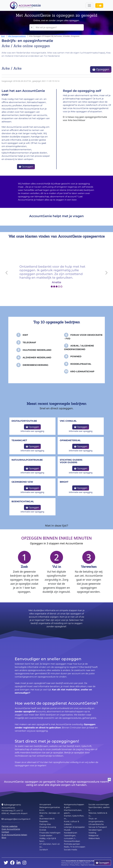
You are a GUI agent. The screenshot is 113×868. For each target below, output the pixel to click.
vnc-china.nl (68, 421)
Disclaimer (65, 865)
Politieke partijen (72, 844)
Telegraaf (29, 342)
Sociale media (71, 850)
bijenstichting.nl (23, 501)
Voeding (92, 833)
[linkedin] (18, 863)
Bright (64, 482)
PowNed (76, 356)
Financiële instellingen (50, 833)
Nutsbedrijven (71, 833)
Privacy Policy (75, 865)
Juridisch (44, 850)
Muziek (67, 830)
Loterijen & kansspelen (74, 827)
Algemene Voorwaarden (89, 865)
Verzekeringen (95, 830)
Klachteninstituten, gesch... (73, 812)
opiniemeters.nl (70, 440)
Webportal (93, 836)
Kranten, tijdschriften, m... (74, 817)
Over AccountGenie (11, 829)
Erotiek (43, 830)
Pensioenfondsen (72, 841)
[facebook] (12, 863)
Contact (5, 832)
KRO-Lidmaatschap (82, 371)
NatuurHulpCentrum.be (27, 460)
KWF (25, 335)
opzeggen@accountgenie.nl (16, 819)
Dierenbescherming (35, 365)
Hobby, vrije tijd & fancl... (48, 840)
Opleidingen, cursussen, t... (70, 837)
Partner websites (10, 826)
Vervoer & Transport (98, 827)
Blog (4, 838)
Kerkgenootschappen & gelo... (74, 806)
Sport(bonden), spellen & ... (99, 809)
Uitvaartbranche (96, 824)
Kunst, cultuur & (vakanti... (71, 823)
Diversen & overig (48, 827)
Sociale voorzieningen (99, 804)
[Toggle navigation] (89, 6)
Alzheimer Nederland (37, 358)
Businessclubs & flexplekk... (47, 820)
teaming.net (19, 440)
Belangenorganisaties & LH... (50, 809)
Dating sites (45, 824)
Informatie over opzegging (32, 431)
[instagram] (24, 863)
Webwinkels (94, 838)
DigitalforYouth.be (24, 421)
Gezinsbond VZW (22, 482)
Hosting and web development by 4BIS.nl (76, 863)
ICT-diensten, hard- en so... (50, 845)
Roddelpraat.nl (81, 364)
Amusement (45, 804)
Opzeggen (101, 69)
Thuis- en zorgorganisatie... (97, 820)
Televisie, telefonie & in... (98, 814)
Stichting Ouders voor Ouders (71, 461)
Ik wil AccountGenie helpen (14, 835)
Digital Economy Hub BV (88, 861)
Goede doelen (46, 836)
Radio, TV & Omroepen (75, 847)
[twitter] (6, 863)
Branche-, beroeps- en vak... (50, 814)
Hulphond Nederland (37, 350)
